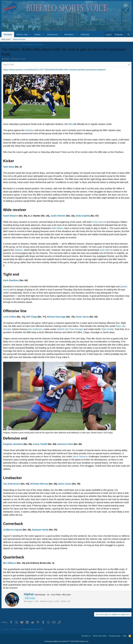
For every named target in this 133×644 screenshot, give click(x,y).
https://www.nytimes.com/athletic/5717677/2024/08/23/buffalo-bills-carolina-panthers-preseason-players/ (54, 70)
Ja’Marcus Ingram (13, 530)
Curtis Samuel (99, 222)
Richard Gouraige (56, 317)
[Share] (129, 65)
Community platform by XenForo (66, 641)
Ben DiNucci (10, 563)
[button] (30, 34)
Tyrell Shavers (11, 216)
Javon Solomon (80, 456)
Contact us (86, 636)
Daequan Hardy (40, 530)
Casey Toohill (40, 444)
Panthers (30, 130)
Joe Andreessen (12, 484)
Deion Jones (65, 484)
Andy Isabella (83, 216)
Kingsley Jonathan (13, 444)
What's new (22, 34)
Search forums (19, 39)
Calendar (85, 34)
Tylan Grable (107, 329)
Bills (70, 124)
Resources (53, 34)
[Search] (129, 34)
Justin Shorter (58, 216)
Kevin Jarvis (82, 317)
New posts (6, 39)
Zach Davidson (11, 280)
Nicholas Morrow (39, 484)
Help (125, 636)
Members (69, 34)
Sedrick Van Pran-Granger (70, 329)
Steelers (19, 250)
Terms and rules (100, 636)
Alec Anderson (35, 329)
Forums (8, 34)
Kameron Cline (65, 444)
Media (37, 34)
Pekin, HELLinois (63, 595)
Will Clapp (32, 317)
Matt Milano (57, 228)
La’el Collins (10, 317)
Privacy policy (115, 636)
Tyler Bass (9, 167)
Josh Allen (105, 250)
